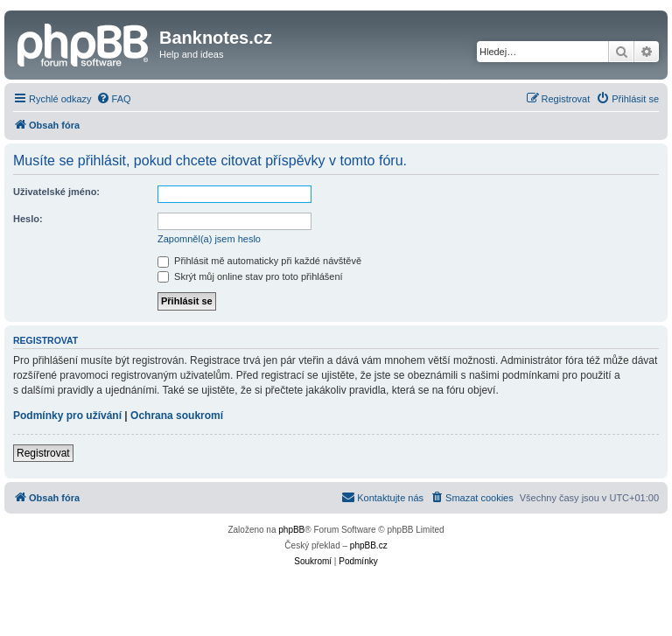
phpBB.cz (369, 545)
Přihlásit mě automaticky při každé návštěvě (259, 261)
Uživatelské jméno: (56, 192)
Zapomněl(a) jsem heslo (209, 239)
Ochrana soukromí (177, 416)
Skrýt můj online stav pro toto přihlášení (250, 276)
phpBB (291, 530)
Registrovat (43, 453)
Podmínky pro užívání (67, 416)
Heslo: (28, 219)
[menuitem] (114, 99)
